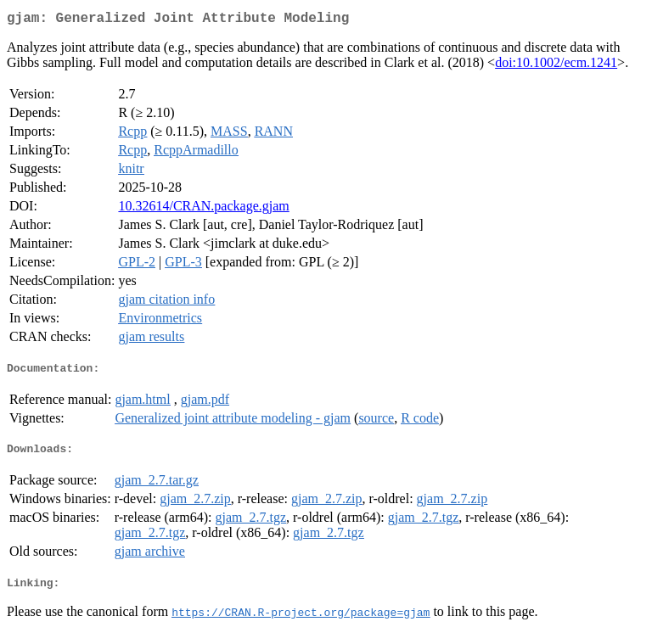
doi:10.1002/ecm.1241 (556, 66)
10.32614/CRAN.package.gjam (203, 209)
